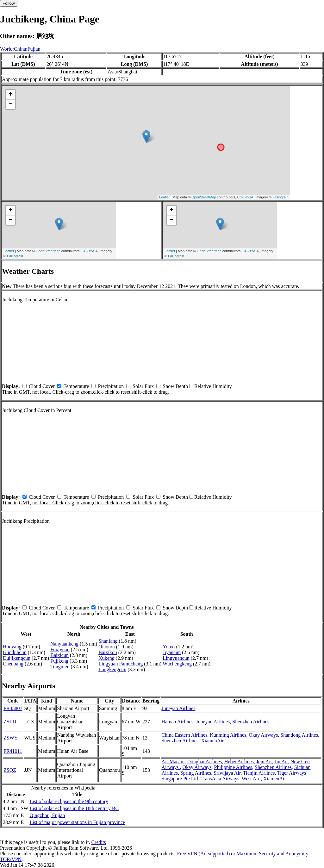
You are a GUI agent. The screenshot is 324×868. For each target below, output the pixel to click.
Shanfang (108, 641)
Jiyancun (172, 652)
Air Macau (173, 762)
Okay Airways (263, 735)
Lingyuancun (176, 658)
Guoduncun (15, 652)
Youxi (169, 647)
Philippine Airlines (233, 767)
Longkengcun (112, 669)
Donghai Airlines (204, 762)
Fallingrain (280, 197)
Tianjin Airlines (259, 773)
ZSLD (10, 722)
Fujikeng (59, 661)
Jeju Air (264, 762)
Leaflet (164, 197)
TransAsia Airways (220, 779)
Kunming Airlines (228, 735)
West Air (251, 779)
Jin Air (281, 762)
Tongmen (60, 667)
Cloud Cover (42, 386)
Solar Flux (143, 386)
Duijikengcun (17, 658)
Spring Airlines (196, 773)
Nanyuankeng (64, 644)
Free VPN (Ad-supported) (203, 854)
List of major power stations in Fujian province (77, 822)
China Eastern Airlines (184, 735)
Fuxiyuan (60, 649)
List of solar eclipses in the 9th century (69, 801)
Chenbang (13, 664)
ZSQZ (10, 770)
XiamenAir (212, 741)
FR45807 (13, 708)
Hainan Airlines (177, 722)
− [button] (11, 104)
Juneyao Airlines (178, 708)
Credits (98, 842)
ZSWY (11, 738)
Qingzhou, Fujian (47, 815)
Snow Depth (175, 386)
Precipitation (111, 386)
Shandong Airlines (299, 735)
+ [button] (11, 95)
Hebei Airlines (239, 762)
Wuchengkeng (177, 664)
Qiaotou (107, 647)
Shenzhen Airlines (251, 722)
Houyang (12, 647)
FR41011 (13, 751)
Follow (9, 3)
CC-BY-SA (245, 197)
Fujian (34, 49)
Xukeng (106, 658)
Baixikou (108, 652)
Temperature (76, 386)
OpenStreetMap (204, 197)
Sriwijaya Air (227, 773)
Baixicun (59, 655)
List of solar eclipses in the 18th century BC (74, 808)
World (6, 49)
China (20, 49)
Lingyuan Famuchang (121, 664)
